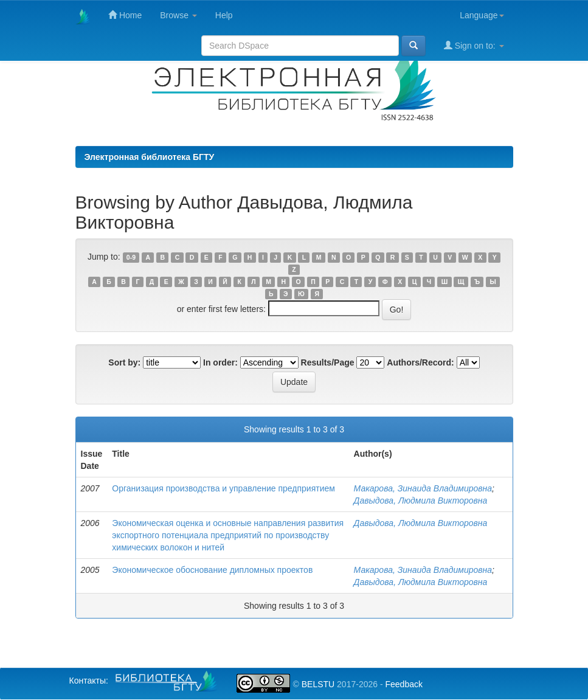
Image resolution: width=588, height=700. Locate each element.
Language (482, 15)
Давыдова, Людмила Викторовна (421, 501)
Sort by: (124, 362)
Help (224, 15)
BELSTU (318, 684)
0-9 (131, 257)
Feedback (403, 684)
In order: (220, 362)
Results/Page (328, 362)
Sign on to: (474, 45)
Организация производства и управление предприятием (223, 488)
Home (125, 15)
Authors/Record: (420, 362)
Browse (178, 15)
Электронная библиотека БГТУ (150, 157)
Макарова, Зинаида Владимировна (423, 488)
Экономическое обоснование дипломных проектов (212, 570)
